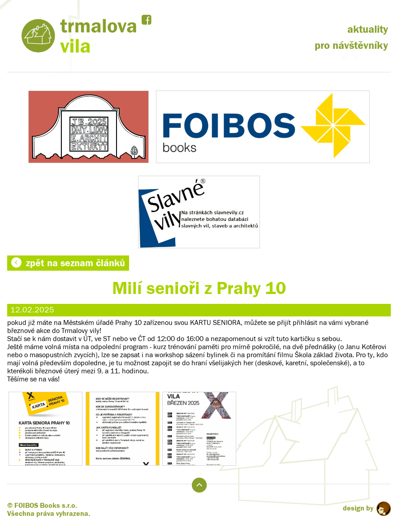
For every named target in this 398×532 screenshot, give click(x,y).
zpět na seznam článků (68, 263)
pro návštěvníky (351, 45)
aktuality (368, 29)
